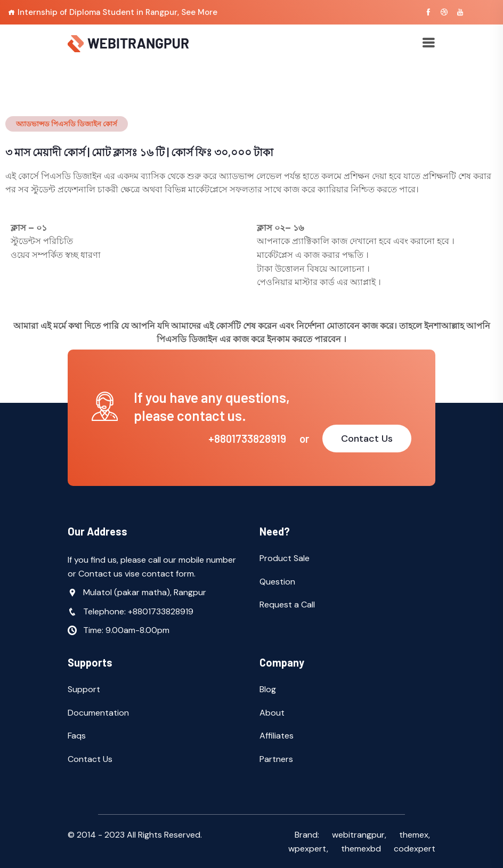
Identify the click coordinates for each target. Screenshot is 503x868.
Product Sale (285, 558)
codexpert (415, 849)
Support (84, 689)
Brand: (307, 835)
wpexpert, (308, 849)
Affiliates (277, 736)
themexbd (361, 849)
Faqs (77, 736)
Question (277, 582)
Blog (268, 689)
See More (199, 12)
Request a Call (287, 605)
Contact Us (367, 439)
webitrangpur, (359, 835)
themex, (415, 835)
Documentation (98, 713)
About (272, 713)
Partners (276, 759)
